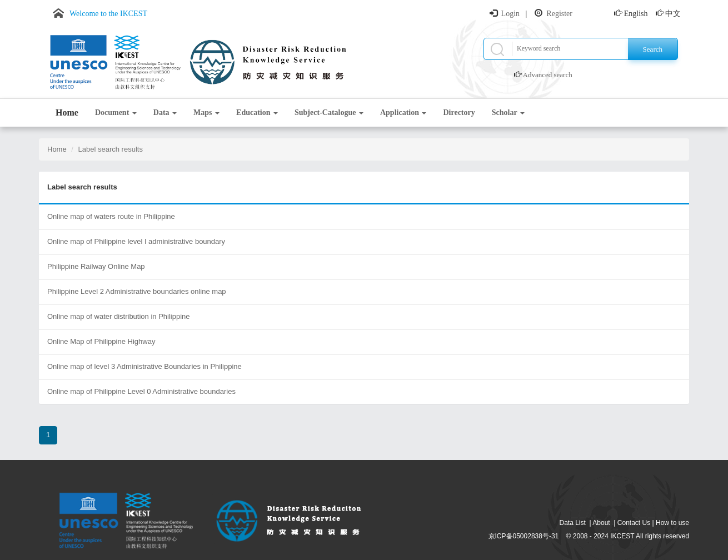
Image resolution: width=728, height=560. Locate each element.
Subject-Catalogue (329, 112)
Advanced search (548, 75)
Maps (206, 112)
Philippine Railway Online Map (96, 266)
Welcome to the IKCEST (108, 14)
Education (257, 112)
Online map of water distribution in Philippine (119, 316)
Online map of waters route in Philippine (111, 216)
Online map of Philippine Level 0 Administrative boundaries (141, 391)
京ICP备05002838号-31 (524, 536)
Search (653, 49)
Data (165, 112)
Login (510, 14)
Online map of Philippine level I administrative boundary (136, 241)
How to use (672, 523)
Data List (573, 523)
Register (559, 14)
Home (67, 112)
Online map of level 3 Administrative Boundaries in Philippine (144, 366)
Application (403, 112)
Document (116, 112)
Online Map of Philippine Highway (101, 341)
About (601, 523)
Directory (459, 112)
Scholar (508, 112)
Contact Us (634, 523)
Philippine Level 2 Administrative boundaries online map (137, 291)
